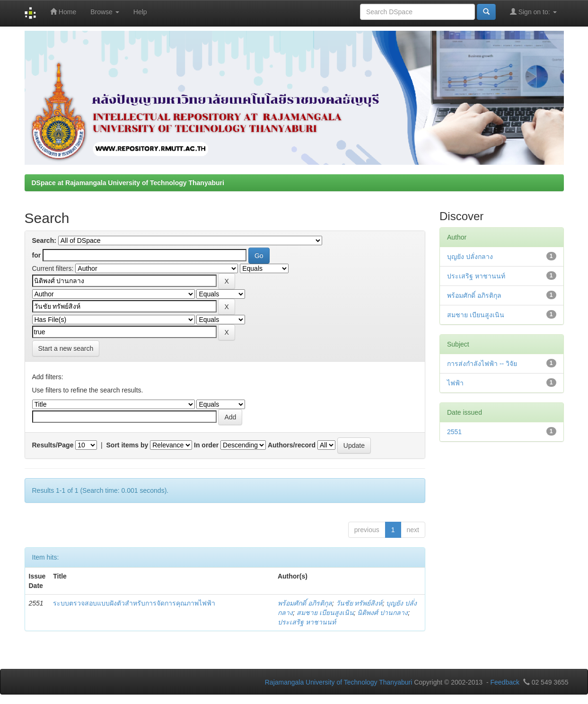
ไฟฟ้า (455, 383)
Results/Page (53, 445)
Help (140, 12)
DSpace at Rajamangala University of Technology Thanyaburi (128, 183)
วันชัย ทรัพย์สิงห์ (359, 603)
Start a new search (66, 348)
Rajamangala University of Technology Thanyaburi (339, 682)
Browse (105, 12)
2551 (454, 432)
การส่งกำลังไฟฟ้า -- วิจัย (482, 364)
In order (206, 445)
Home (63, 12)
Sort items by (127, 445)
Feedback (505, 682)
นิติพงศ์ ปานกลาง (382, 613)
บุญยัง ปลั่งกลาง (470, 257)
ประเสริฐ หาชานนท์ (307, 622)
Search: (44, 241)
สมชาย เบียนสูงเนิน (325, 613)
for (37, 255)
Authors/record (292, 445)
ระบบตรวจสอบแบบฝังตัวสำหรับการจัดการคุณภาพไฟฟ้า (134, 603)
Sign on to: (533, 12)
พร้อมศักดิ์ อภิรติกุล (305, 603)
